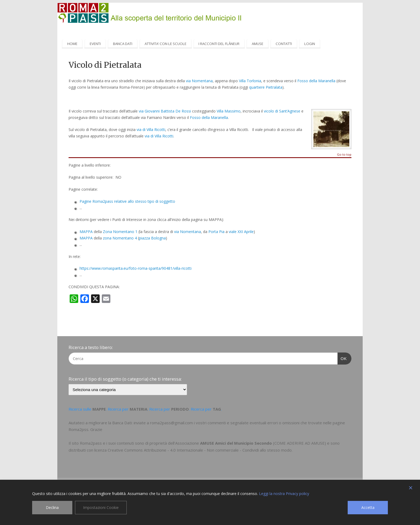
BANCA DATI (123, 44)
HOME (72, 44)
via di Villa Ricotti (151, 130)
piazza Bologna (152, 238)
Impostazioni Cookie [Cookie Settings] (101, 507)
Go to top (344, 155)
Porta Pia (216, 232)
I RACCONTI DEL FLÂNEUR (219, 44)
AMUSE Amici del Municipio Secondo (236, 443)
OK (342, 358)
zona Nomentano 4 (120, 238)
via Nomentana (199, 81)
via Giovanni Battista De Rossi (165, 111)
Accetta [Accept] (368, 507)
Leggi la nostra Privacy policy (284, 494)
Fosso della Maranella (316, 81)
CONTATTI (284, 44)
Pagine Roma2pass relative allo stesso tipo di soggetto (127, 201)
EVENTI (95, 44)
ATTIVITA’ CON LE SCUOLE (166, 44)
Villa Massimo (229, 111)
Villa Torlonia (250, 81)
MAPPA (86, 232)
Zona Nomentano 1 (120, 232)
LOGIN (310, 44)
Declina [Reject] (52, 507)
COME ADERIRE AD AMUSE (299, 443)
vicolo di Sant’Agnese (282, 111)
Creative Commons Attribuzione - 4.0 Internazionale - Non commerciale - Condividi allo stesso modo (200, 450)
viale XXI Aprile (241, 232)
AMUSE (258, 44)
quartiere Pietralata (266, 87)
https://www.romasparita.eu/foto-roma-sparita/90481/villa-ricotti (136, 268)
